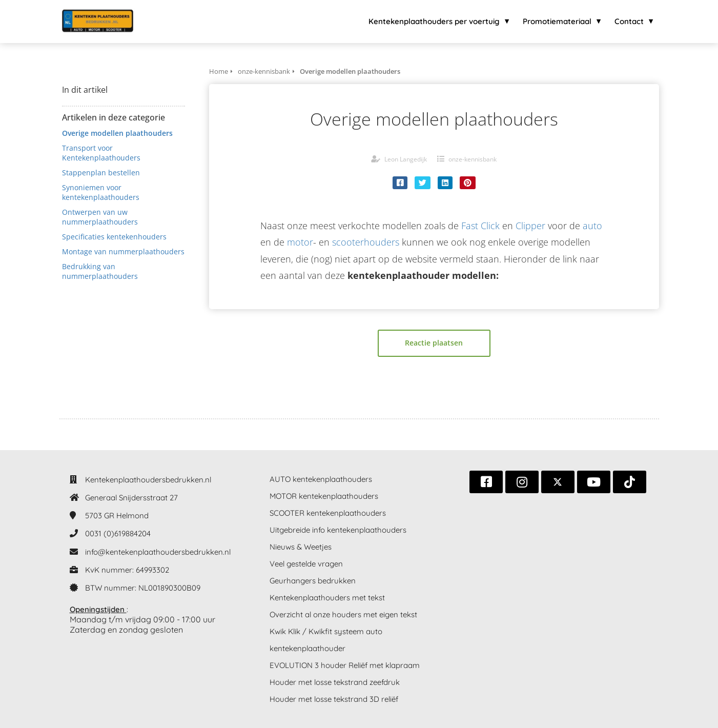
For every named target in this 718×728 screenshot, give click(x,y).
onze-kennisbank (473, 159)
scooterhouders (366, 242)
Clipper (530, 226)
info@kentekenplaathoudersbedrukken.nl (158, 552)
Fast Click (480, 226)
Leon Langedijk (406, 159)
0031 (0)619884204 (118, 533)
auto (592, 226)
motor (300, 242)
